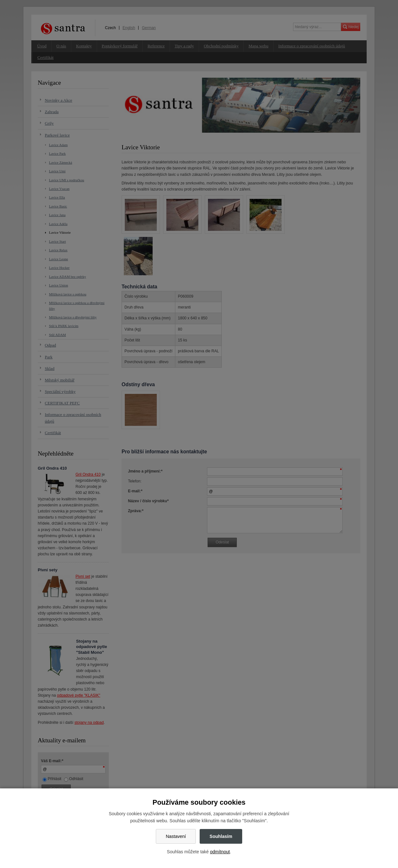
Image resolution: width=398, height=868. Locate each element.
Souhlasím (221, 836)
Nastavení (176, 836)
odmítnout (220, 852)
